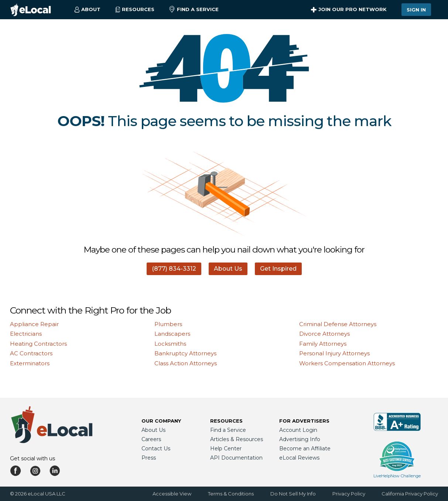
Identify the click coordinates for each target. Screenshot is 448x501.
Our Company (161, 421)
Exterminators (30, 363)
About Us (228, 269)
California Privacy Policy (410, 494)
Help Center (226, 448)
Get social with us (33, 458)
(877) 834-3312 (174, 269)
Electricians (26, 334)
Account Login (298, 430)
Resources (226, 421)
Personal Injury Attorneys (334, 353)
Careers (151, 439)
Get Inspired (278, 269)
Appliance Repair (34, 324)
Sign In (416, 10)
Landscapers (172, 334)
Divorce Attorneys (324, 334)
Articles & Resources (237, 439)
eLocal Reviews (299, 458)
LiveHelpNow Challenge (397, 476)
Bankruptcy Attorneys (185, 353)
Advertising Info (300, 439)
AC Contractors (31, 353)
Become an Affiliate (305, 448)
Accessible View (172, 494)
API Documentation (236, 458)
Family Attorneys (323, 344)
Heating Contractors (38, 344)
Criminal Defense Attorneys (338, 324)
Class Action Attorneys (186, 363)
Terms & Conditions (231, 494)
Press (149, 458)
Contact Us (156, 448)
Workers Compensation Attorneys (347, 363)
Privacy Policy (349, 494)
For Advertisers (304, 421)
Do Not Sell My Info (293, 494)
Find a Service (194, 10)
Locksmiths (170, 344)
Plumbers (168, 324)
